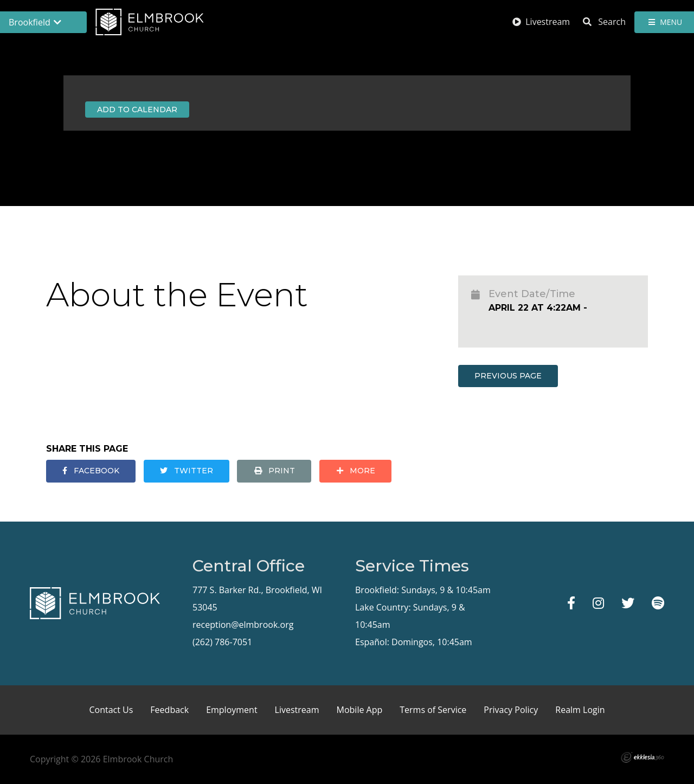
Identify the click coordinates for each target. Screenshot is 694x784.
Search (604, 22)
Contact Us (111, 710)
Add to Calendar (137, 110)
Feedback (169, 710)
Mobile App (360, 710)
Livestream (541, 22)
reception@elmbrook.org (243, 625)
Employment (232, 710)
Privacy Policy (511, 710)
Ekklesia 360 (642, 757)
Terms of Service (433, 710)
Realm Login (580, 710)
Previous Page (508, 376)
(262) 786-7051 (222, 642)
